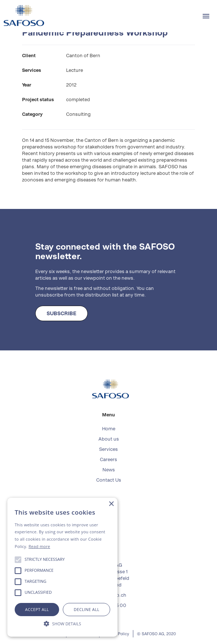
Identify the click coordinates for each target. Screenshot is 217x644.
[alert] (62, 567)
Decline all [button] (87, 609)
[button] (206, 16)
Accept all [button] (37, 609)
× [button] (111, 504)
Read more (39, 546)
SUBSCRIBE (62, 313)
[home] (22, 16)
